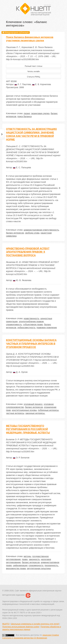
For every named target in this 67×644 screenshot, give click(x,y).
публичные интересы (48, 410)
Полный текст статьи (33, 66)
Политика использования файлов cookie (21, 627)
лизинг (27, 113)
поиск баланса (24, 116)
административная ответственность (41, 230)
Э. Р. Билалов (21, 458)
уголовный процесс (33, 404)
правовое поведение (47, 328)
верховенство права (16, 568)
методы (27, 556)
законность (34, 559)
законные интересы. (35, 413)
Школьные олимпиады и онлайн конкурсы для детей (35, 624)
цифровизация (20, 565)
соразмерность (36, 565)
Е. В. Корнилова (42, 84)
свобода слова (32, 233)
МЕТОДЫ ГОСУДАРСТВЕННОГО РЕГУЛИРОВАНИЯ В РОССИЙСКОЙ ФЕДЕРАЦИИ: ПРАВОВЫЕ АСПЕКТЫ (28, 429)
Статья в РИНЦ (33, 77)
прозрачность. (52, 565)
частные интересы (15, 413)
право (25, 559)
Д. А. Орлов (20, 372)
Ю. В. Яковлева (22, 280)
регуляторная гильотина (39, 568)
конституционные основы (24, 410)
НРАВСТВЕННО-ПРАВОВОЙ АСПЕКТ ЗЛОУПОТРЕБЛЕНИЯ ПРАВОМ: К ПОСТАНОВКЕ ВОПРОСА (28, 252)
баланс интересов (15, 233)
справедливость (14, 324)
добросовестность (26, 328)
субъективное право (33, 324)
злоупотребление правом (31, 321)
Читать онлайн (33, 71)
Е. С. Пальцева (22, 167)
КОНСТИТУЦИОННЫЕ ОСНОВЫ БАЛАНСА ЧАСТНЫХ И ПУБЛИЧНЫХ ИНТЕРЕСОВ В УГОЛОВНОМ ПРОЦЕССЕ (31, 344)
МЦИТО (6, 624)
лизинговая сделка (40, 113)
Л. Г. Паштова (23, 84)
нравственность (31, 318)
